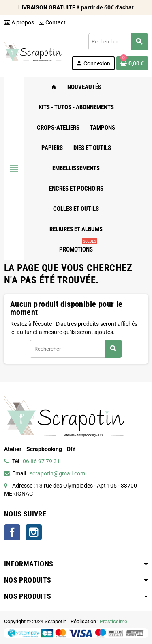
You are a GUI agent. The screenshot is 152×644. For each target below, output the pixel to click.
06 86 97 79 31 (41, 461)
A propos (19, 22)
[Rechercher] (118, 42)
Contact (52, 22)
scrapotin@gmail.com (57, 473)
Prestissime (113, 621)
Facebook (12, 532)
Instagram (34, 532)
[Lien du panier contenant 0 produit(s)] (132, 63)
